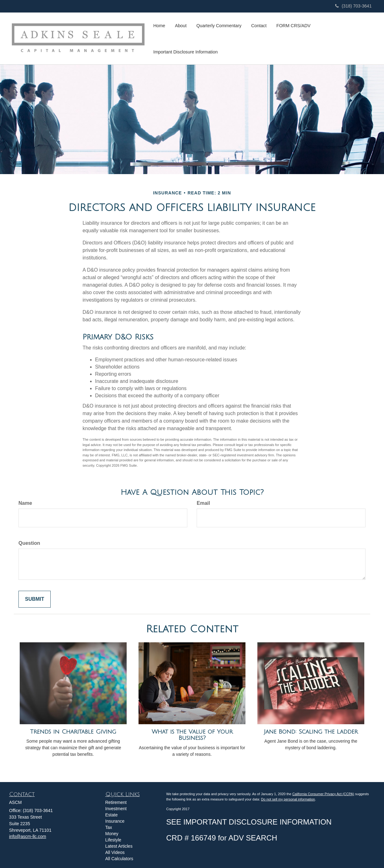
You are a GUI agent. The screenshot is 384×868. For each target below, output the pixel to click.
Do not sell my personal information (288, 799)
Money (112, 834)
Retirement (116, 802)
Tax (109, 827)
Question (29, 543)
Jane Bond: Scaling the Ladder (311, 732)
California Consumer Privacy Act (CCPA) (323, 794)
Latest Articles (119, 846)
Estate (112, 815)
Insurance (115, 821)
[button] (180, 25)
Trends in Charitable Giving (73, 732)
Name (25, 503)
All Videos (115, 852)
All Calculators (119, 859)
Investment (116, 809)
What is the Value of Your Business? (192, 735)
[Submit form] (35, 599)
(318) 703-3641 (354, 6)
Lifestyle (113, 840)
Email (203, 503)
